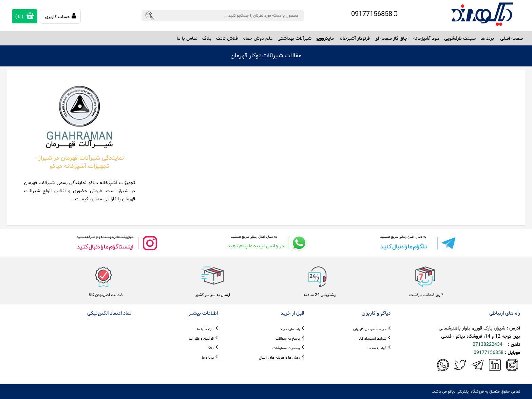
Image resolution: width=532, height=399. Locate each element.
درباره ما (208, 358)
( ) (25, 16)
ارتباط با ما (205, 329)
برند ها (487, 38)
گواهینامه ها (377, 348)
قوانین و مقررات (201, 339)
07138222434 (488, 345)
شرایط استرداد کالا (373, 339)
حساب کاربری (61, 16)
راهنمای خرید (290, 329)
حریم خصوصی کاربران (370, 329)
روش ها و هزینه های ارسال (279, 358)
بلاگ (207, 38)
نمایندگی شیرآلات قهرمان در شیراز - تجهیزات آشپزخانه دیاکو (79, 162)
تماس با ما (187, 38)
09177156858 (374, 14)
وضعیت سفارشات (286, 348)
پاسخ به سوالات (288, 339)
